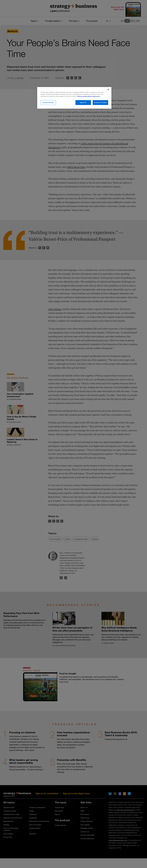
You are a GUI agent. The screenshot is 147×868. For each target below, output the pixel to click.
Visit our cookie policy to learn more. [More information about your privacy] (89, 96)
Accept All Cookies (100, 103)
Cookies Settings (48, 103)
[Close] (108, 90)
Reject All (83, 103)
